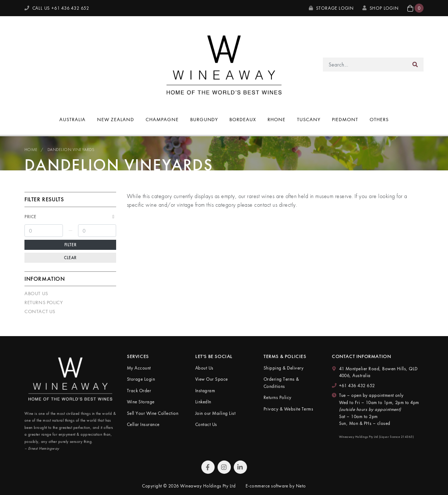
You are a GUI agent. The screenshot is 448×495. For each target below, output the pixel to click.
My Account (139, 368)
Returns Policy (44, 302)
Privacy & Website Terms (288, 409)
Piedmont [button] (345, 119)
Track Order (139, 391)
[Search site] (415, 65)
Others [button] (379, 119)
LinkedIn (203, 402)
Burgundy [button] (204, 119)
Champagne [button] (162, 119)
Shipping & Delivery (284, 368)
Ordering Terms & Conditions (281, 383)
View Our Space (212, 379)
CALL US (57, 8)
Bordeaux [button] (243, 119)
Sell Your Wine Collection (153, 413)
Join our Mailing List (215, 413)
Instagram (205, 391)
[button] (415, 8)
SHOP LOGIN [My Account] (381, 8)
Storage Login (331, 8)
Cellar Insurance (143, 424)
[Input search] (365, 65)
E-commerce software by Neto (276, 486)
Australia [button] (72, 119)
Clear (70, 258)
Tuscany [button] (309, 119)
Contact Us (40, 311)
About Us (36, 293)
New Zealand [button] (116, 119)
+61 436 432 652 (357, 386)
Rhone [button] (276, 119)
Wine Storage (141, 402)
